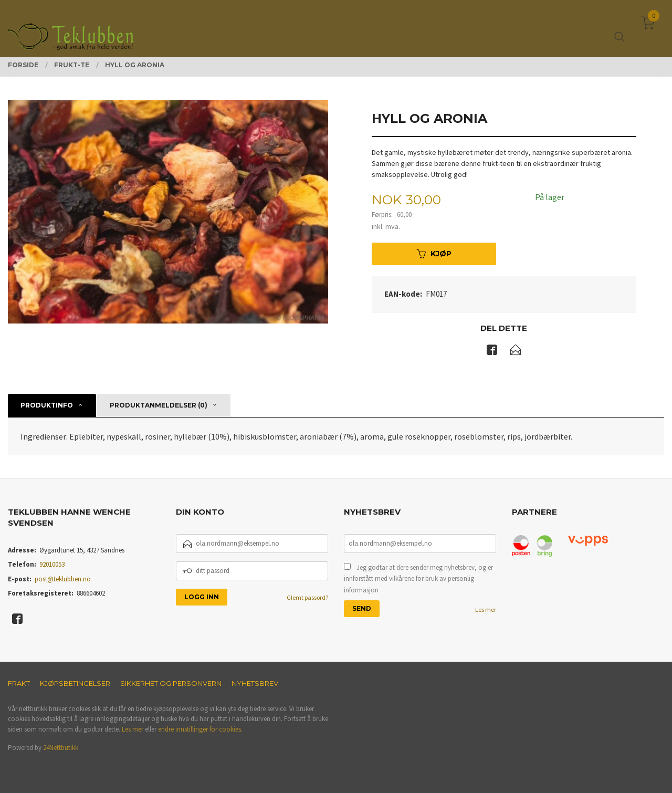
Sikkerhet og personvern (171, 683)
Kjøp (434, 254)
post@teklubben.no (63, 579)
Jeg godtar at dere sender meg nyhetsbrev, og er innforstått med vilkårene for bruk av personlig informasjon (418, 579)
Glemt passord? (307, 597)
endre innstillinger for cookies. (200, 729)
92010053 (52, 564)
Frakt (19, 683)
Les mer (486, 609)
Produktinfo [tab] (47, 405)
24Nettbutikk (61, 748)
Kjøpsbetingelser (75, 683)
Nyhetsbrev (255, 683)
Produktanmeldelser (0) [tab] (159, 405)
